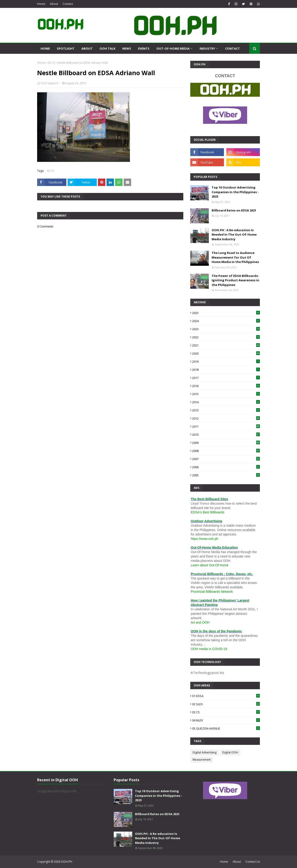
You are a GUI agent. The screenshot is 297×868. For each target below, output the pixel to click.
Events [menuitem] (144, 48)
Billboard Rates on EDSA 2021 (234, 210)
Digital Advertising (205, 752)
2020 (226, 353)
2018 (226, 370)
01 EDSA (226, 696)
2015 (226, 394)
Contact (68, 4)
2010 (226, 435)
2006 (226, 467)
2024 (226, 321)
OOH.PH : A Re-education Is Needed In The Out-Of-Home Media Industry (234, 235)
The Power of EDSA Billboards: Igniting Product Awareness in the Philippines (235, 280)
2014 (226, 402)
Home (41, 4)
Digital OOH (230, 752)
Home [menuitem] (45, 48)
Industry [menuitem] (207, 48)
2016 (226, 386)
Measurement (202, 760)
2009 (226, 443)
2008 (226, 451)
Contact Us (253, 862)
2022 (226, 337)
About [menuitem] (87, 48)
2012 (226, 418)
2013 (226, 410)
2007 (226, 459)
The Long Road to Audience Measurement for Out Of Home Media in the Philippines (235, 257)
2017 (226, 378)
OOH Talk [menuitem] (107, 48)
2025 (226, 313)
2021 (226, 345)
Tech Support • (50, 83)
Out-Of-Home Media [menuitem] (173, 48)
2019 (226, 362)
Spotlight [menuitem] (66, 48)
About (54, 4)
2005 (226, 475)
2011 (226, 426)
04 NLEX (226, 720)
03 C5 (51, 63)
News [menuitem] (127, 48)
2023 (226, 329)
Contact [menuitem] (232, 48)
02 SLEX (226, 704)
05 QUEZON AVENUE (226, 728)
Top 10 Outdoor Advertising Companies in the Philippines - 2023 (235, 192)
